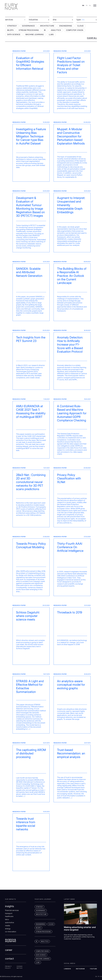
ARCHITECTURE (47, 26)
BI (45, 30)
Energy (8, 929)
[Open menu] (95, 5)
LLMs (38, 962)
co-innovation (11, 932)
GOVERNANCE (28, 26)
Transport (9, 913)
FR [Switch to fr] (87, 5)
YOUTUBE (93, 969)
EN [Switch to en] (83, 5)
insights (10, 906)
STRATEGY (12, 26)
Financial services (12, 910)
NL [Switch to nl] (90, 5)
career (9, 950)
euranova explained (11, 940)
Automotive (10, 922)
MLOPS (10, 30)
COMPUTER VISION (75, 30)
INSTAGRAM (80, 969)
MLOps (38, 928)
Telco (7, 919)
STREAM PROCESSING (29, 30)
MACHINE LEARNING (35, 35)
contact (9, 959)
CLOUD (80, 26)
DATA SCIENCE (14, 35)
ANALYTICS (56, 30)
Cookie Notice (20, 967)
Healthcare (9, 916)
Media (8, 926)
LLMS (51, 35)
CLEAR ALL (92, 38)
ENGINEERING (66, 26)
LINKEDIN (67, 969)
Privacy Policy (8, 967)
